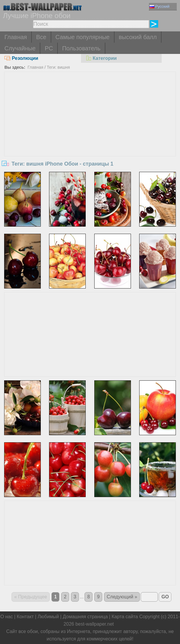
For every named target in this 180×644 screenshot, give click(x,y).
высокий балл (138, 37)
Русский (159, 6)
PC (49, 48)
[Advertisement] (90, 116)
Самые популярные (83, 37)
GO (165, 597)
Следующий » (122, 597)
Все (41, 37)
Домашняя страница (85, 617)
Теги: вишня (58, 67)
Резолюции (21, 58)
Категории (101, 58)
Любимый (48, 617)
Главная (16, 37)
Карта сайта (125, 617)
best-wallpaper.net (95, 624)
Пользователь (81, 48)
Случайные (20, 48)
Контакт (25, 617)
